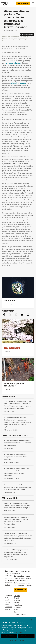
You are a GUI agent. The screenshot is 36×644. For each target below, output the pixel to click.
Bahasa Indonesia (20, 614)
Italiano (17, 603)
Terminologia (9, 580)
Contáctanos (9, 573)
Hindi (16, 610)
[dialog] (18, 631)
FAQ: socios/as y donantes (23, 585)
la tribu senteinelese (13, 63)
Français (17, 600)
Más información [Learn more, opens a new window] (20, 632)
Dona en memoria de (21, 581)
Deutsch (17, 596)
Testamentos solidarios (22, 583)
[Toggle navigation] (33, 3)
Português (18, 607)
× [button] (34, 620)
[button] (18, 641)
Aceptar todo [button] (9, 636)
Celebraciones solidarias (22, 578)
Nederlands (18, 605)
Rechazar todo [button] (26, 636)
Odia (16, 612)
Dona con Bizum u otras (22, 576)
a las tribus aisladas (19, 83)
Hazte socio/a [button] (23, 3)
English (17, 598)
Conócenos (9, 571)
